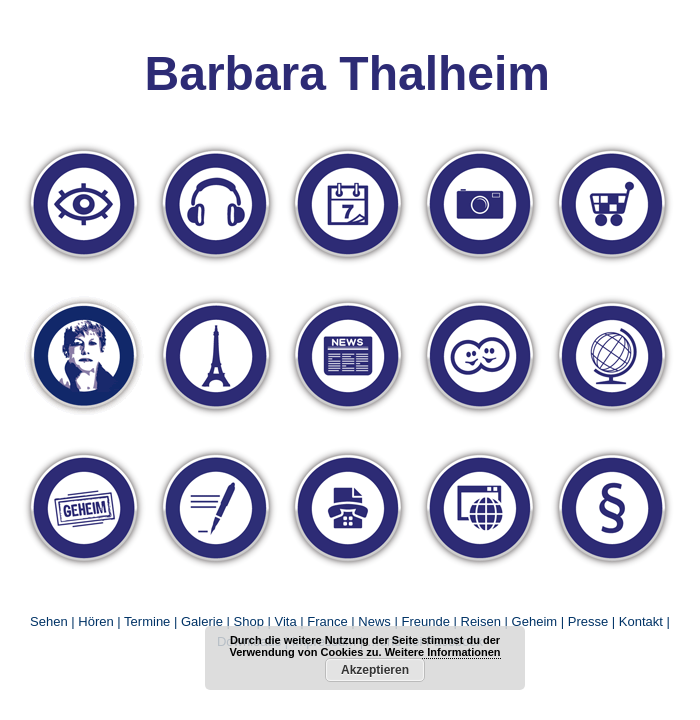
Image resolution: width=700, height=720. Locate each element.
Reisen (481, 621)
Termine (149, 621)
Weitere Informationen (443, 652)
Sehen (49, 621)
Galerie (202, 621)
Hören (95, 621)
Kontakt (641, 621)
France (327, 621)
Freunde (425, 621)
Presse (588, 621)
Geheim (536, 621)
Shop (249, 621)
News (374, 621)
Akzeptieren (375, 670)
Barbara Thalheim (347, 73)
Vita (285, 621)
